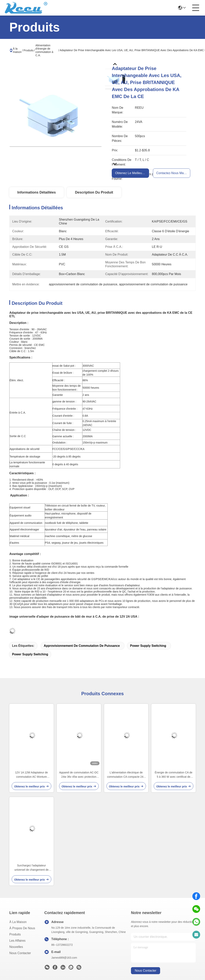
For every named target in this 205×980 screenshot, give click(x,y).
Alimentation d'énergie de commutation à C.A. (44, 50)
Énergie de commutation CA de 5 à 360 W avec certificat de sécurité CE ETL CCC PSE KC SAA (174, 775)
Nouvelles (16, 947)
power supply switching (148, 646)
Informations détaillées (37, 192)
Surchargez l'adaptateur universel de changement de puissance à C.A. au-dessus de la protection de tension (31, 868)
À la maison (17, 50)
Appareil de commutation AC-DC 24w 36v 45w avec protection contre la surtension (79, 775)
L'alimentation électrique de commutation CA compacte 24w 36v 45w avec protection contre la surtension (126, 775)
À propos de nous (22, 928)
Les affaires (17, 941)
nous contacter (145, 971)
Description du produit (94, 192)
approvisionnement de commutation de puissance (82, 646)
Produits (28, 50)
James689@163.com (64, 958)
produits (15, 934)
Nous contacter (20, 953)
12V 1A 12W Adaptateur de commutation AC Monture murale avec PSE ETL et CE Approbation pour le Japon (31, 775)
